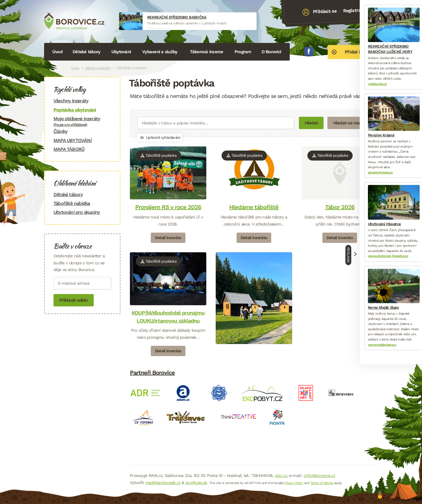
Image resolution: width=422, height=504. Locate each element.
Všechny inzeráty (98, 68)
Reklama (349, 255)
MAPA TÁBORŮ (69, 149)
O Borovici (271, 52)
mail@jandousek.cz (163, 483)
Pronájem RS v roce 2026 (168, 207)
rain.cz (281, 475)
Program (243, 52)
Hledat (311, 123)
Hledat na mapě (349, 123)
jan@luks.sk (196, 483)
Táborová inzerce (207, 52)
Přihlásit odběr (74, 300)
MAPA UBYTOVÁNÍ (73, 140)
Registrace (354, 10)
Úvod (57, 52)
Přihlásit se (325, 11)
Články (60, 131)
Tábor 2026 (340, 207)
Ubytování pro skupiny (77, 212)
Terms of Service (322, 483)
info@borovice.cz (319, 475)
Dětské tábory (86, 52)
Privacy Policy (294, 483)
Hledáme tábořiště (254, 207)
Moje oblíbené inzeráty (82, 121)
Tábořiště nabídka (72, 203)
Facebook (309, 51)
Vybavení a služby (160, 52)
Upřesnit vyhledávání (160, 137)
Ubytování (121, 52)
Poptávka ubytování (75, 110)
